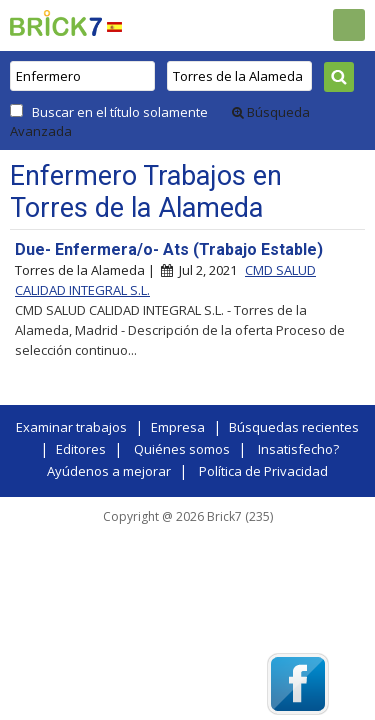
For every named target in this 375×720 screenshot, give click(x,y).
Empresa (178, 427)
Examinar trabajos (71, 427)
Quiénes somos (182, 449)
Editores (81, 449)
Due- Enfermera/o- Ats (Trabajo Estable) (169, 249)
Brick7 (56, 23)
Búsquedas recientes (294, 427)
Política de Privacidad (263, 471)
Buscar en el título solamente (120, 112)
